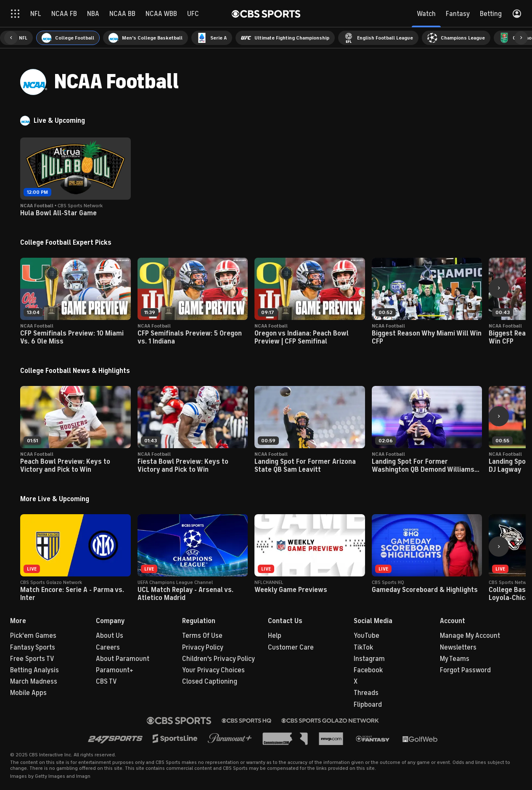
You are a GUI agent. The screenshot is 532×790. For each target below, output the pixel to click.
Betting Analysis (34, 670)
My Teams (455, 659)
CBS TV (106, 682)
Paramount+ (115, 670)
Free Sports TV (32, 659)
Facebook (368, 670)
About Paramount (123, 659)
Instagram (369, 659)
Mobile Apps (28, 693)
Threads (366, 693)
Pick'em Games (33, 636)
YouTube (367, 636)
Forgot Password (465, 670)
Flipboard (368, 705)
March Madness (34, 682)
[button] (11, 38)
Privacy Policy (203, 647)
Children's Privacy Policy (218, 659)
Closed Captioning (210, 682)
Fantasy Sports (33, 647)
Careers (108, 647)
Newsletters (458, 647)
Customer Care (291, 647)
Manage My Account (470, 636)
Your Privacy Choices (213, 670)
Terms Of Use (202, 636)
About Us (110, 636)
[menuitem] (68, 38)
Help (275, 636)
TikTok (363, 647)
